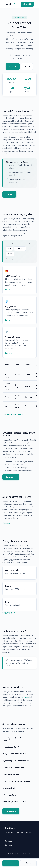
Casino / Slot (20, 249)
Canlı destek (11, 811)
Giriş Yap (13, 66)
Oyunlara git (11, 477)
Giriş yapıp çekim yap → (12, 613)
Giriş (7, 837)
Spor (9, 249)
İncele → (9, 290)
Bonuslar (8, 841)
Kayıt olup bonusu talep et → (14, 414)
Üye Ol (27, 66)
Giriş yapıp (25, 697)
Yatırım (10, 254)
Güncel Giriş (27, 4)
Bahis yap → (7, 523)
